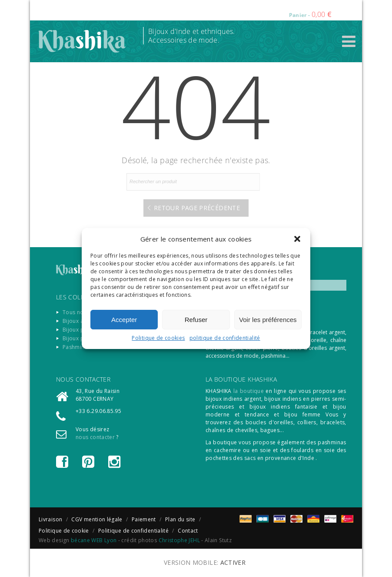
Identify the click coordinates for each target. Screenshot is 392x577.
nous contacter (95, 437)
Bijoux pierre (80, 330)
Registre (255, 9)
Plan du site (180, 519)
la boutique (249, 391)
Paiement (144, 519)
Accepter (124, 320)
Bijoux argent (80, 321)
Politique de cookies (158, 338)
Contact (188, 531)
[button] (297, 239)
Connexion (220, 9)
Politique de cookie (64, 531)
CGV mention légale (97, 519)
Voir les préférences (268, 320)
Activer (233, 562)
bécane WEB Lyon (94, 540)
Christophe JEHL (179, 540)
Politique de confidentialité (133, 531)
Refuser (196, 320)
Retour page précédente (197, 208)
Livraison (50, 519)
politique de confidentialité (225, 338)
